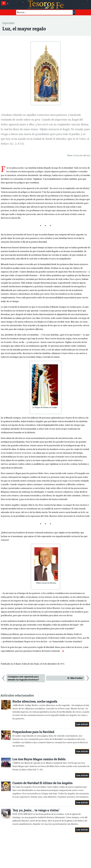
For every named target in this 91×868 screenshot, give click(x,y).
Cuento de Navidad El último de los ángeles (42, 783)
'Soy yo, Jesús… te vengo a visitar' (36, 810)
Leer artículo (82, 724)
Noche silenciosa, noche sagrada (35, 701)
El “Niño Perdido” (75, 678)
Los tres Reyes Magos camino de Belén (39, 759)
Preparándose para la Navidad (33, 732)
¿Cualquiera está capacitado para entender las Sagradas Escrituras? (23, 678)
